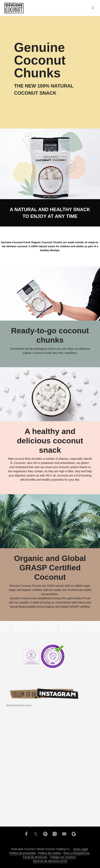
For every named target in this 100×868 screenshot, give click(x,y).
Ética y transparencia (76, 853)
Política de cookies (49, 853)
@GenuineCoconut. (19, 705)
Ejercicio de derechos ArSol (50, 861)
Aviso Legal (81, 849)
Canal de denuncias (35, 857)
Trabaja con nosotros (63, 857)
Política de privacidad (22, 853)
